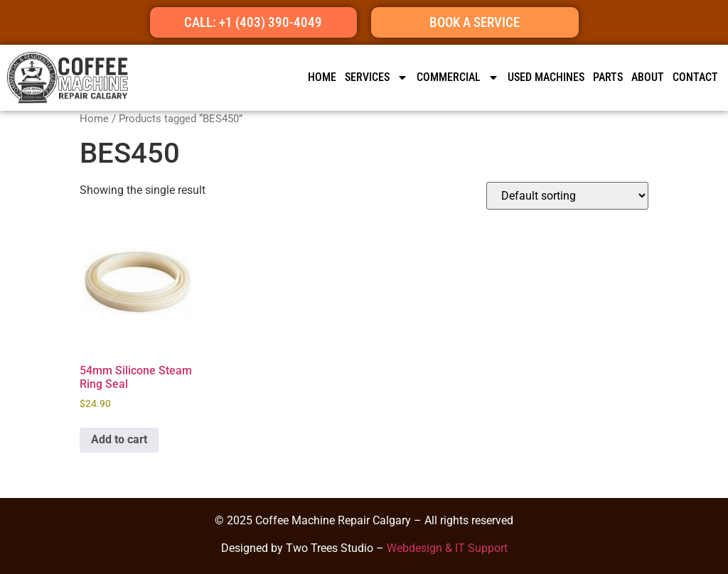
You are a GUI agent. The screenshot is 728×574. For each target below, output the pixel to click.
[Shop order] (567, 196)
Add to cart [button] (119, 439)
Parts (608, 77)
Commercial (458, 77)
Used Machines (546, 77)
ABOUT (648, 77)
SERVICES (376, 77)
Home (94, 119)
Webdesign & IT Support (447, 548)
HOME (322, 77)
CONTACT (695, 77)
